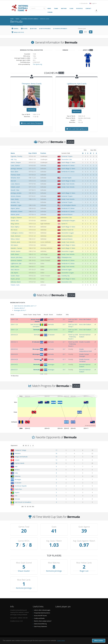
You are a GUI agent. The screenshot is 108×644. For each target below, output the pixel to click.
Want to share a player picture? (43, 621)
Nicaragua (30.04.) (20, 310)
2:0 (57, 319)
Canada (17, 460)
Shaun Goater (24, 571)
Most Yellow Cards (84, 563)
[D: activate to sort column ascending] (82, 446)
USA (16, 496)
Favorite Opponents (60, 29)
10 (70, 463)
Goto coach (31, 123)
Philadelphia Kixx (66, 257)
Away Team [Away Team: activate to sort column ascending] (45, 315)
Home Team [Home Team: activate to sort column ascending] (36, 315)
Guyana (17, 492)
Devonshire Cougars (68, 233)
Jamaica (17, 470)
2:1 (57, 330)
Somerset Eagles (67, 270)
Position (43, 153)
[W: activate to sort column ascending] (76, 446)
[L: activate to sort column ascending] (87, 446)
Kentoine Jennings (54, 571)
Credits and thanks (39, 618)
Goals (54, 527)
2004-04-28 (14, 353)
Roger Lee (84, 571)
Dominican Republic (21, 486)
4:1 (57, 353)
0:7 (57, 369)
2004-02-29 (14, 374)
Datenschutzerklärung (40, 624)
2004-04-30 (14, 348)
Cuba (16, 473)
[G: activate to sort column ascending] (94, 446)
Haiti (16, 466)
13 (70, 457)
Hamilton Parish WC (67, 230)
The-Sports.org (37, 64)
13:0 (57, 374)
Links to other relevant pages (42, 610)
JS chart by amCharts (90, 425)
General (15, 29)
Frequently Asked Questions (42, 613)
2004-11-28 (14, 319)
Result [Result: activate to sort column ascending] (58, 315)
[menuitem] (57, 396)
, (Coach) (31, 84)
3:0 (57, 364)
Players (24, 29)
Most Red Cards (24, 580)
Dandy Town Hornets (68, 184)
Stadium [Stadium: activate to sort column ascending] (82, 315)
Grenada (17, 499)
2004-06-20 (14, 333)
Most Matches (54, 563)
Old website (84, 3)
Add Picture (31, 110)
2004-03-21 (14, 369)
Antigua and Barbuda (21, 457)
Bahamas (18, 476)
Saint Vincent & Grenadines (23, 502)
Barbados (18, 453)
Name (13, 153)
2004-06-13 (14, 338)
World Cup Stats (18, 32)
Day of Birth (33, 153)
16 (70, 453)
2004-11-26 (14, 324)
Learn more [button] (61, 641)
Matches (33, 29)
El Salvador (18, 483)
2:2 (57, 333)
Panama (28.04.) (19, 308)
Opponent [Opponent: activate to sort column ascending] (14, 445)
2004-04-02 (14, 358)
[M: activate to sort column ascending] (70, 446)
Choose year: (82, 29)
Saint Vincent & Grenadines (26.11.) (25, 306)
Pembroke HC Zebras (68, 166)
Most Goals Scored (24, 563)
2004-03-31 (14, 364)
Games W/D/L (24, 541)
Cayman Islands (19, 463)
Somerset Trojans (67, 156)
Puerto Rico (18, 489)
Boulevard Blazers (67, 214)
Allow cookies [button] (99, 641)
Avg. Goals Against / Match (84, 541)
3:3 (57, 324)
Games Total (24, 527)
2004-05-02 (14, 343)
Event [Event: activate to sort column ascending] (63, 315)
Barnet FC (64, 224)
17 (70, 450)
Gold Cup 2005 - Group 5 (68, 319)
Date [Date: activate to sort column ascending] (12, 315)
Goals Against (84, 527)
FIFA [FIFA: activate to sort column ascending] (96, 315)
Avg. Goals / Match (54, 541)
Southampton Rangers (68, 221)
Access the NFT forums (40, 616)
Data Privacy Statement (40, 626)
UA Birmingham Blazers (69, 205)
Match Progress (45, 29)
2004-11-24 (14, 330)
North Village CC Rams (68, 162)
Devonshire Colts (67, 159)
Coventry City (65, 276)
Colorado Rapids (66, 178)
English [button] (93, 3)
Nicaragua (18, 479)
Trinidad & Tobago (20, 450)
